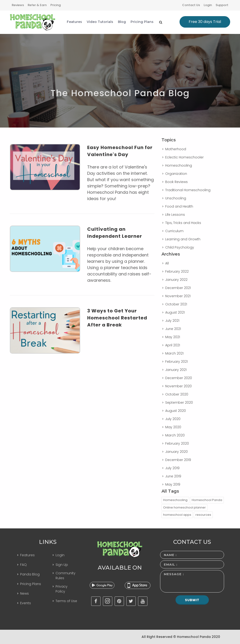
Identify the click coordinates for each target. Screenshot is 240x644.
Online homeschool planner (184, 507)
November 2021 (178, 296)
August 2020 (176, 411)
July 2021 (172, 321)
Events (26, 603)
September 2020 (179, 402)
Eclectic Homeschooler (184, 157)
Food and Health (179, 206)
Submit (192, 600)
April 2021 (173, 345)
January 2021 (176, 370)
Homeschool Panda (207, 500)
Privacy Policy (62, 589)
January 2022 (176, 280)
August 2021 (175, 312)
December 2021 (178, 288)
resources (203, 515)
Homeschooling (179, 165)
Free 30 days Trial (205, 22)
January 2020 (176, 452)
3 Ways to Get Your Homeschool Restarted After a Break (117, 318)
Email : (171, 564)
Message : (174, 574)
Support (222, 5)
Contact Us (191, 5)
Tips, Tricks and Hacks (183, 223)
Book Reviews (176, 182)
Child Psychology (180, 247)
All (167, 263)
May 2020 (173, 427)
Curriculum (174, 231)
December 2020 (179, 378)
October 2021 (176, 304)
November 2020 (178, 386)
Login (208, 5)
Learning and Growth (183, 239)
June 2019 (173, 476)
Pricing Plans (31, 584)
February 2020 (177, 443)
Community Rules (66, 576)
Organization (176, 174)
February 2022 (177, 271)
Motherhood (176, 149)
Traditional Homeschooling (188, 190)
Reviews (18, 5)
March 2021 (174, 353)
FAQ (23, 565)
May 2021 (173, 337)
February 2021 (176, 362)
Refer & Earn (37, 5)
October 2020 (177, 394)
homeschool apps (177, 515)
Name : (170, 555)
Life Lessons (175, 215)
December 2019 (178, 460)
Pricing (56, 5)
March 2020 (175, 435)
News (24, 593)
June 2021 (173, 329)
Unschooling (176, 198)
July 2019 (172, 468)
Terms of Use (66, 601)
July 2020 (173, 419)
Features (27, 555)
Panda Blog (30, 574)
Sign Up (62, 565)
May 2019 (173, 484)
